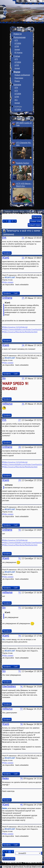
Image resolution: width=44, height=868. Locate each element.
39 (21, 779)
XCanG (6, 258)
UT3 (16, 40)
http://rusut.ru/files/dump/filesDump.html (21, 332)
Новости (18, 34)
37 (21, 709)
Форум (17, 72)
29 (19, 480)
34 (19, 636)
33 (19, 608)
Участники (19, 78)
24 (23, 345)
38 (21, 724)
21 (23, 238)
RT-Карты (18, 52)
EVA (4, 238)
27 (19, 420)
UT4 (16, 87)
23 (23, 298)
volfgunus (7, 404)
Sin (4, 378)
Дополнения (19, 37)
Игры (22, 211)
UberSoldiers (9, 686)
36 (21, 687)
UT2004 (18, 43)
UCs (16, 100)
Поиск (17, 81)
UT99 (17, 46)
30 (19, 530)
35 (19, 671)
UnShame (7, 298)
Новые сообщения (22, 75)
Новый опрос (35, 225)
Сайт (16, 293)
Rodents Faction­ (23, 163)
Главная (8, 211)
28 (19, 447)
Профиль (7, 253)
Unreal (17, 49)
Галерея (17, 85)
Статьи (17, 56)
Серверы (18, 106)
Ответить (37, 217)
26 (23, 404)
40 (21, 805)
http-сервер (9, 282)
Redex (6, 778)
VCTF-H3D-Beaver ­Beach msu (24, 185)
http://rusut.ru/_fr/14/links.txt (16, 327)
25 (23, 378)
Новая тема (36, 221)
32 (19, 593)
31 (19, 558)
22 (23, 258)
